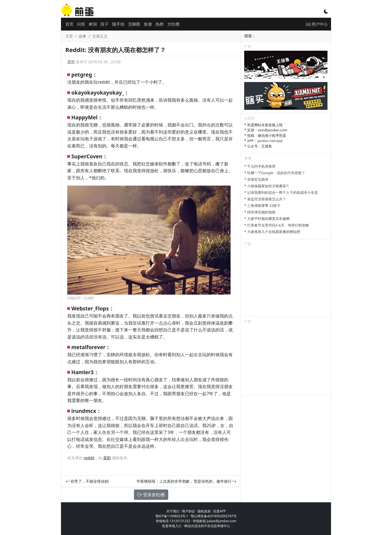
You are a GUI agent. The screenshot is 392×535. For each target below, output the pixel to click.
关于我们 (173, 511)
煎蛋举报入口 (172, 526)
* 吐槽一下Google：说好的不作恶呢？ (275, 173)
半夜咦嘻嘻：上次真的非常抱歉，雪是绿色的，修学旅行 (186, 481)
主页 (69, 36)
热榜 (160, 24)
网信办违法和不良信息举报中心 (207, 526)
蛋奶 (71, 62)
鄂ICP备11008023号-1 (172, 516)
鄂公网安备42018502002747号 (214, 516)
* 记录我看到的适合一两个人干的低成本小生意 (281, 192)
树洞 (93, 24)
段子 (105, 24)
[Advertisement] (286, 282)
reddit (89, 458)
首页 (69, 24)
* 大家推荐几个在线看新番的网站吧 (272, 232)
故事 (82, 36)
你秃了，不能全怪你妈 (87, 481)
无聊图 (134, 24)
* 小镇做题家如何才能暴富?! (266, 186)
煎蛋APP (219, 511)
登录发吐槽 (151, 495)
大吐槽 (173, 24)
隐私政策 (204, 511)
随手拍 (118, 24)
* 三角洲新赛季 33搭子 (262, 205)
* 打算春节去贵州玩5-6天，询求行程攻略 (277, 225)
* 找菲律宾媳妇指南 (260, 212)
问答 (81, 24)
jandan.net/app (270, 141)
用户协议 (188, 511)
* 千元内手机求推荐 (260, 166)
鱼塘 (148, 24)
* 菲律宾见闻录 (256, 179)
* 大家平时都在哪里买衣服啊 (267, 219)
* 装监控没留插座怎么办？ (265, 199)
